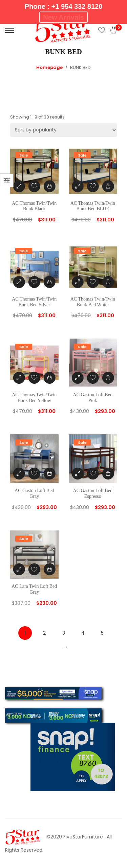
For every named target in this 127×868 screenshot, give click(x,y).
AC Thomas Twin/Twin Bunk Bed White (93, 302)
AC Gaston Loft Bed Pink (93, 398)
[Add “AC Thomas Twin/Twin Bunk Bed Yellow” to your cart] (50, 378)
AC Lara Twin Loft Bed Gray (34, 589)
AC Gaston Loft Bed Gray (34, 493)
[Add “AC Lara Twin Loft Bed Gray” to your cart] (50, 569)
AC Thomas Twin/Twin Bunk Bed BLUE (93, 206)
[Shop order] (63, 130)
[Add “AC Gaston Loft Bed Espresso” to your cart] (108, 474)
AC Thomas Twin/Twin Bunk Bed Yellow (34, 398)
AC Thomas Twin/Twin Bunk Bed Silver (34, 302)
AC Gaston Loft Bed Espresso (93, 493)
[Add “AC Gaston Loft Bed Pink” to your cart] (108, 378)
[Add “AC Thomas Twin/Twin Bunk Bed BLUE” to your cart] (108, 186)
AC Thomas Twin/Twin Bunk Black (34, 206)
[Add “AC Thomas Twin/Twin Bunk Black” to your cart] (50, 186)
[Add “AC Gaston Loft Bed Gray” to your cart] (50, 474)
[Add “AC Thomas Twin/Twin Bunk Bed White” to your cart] (108, 282)
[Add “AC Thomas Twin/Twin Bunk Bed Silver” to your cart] (50, 282)
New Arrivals (63, 17)
